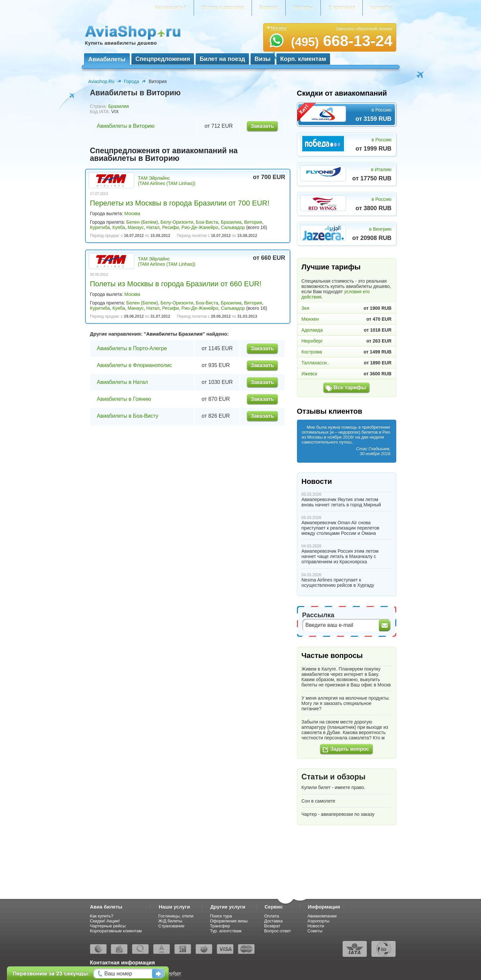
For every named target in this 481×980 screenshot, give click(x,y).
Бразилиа (231, 222)
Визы (263, 59)
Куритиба (100, 227)
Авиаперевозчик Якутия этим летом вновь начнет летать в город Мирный (341, 502)
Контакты (381, 8)
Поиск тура (221, 916)
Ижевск (310, 374)
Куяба (119, 227)
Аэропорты (319, 921)
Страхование (171, 926)
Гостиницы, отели (176, 916)
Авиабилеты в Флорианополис (135, 365)
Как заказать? (170, 8)
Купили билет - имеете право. (334, 787)
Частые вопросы (332, 655)
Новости (317, 481)
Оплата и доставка (223, 8)
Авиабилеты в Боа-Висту (128, 416)
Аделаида (312, 330)
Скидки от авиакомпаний (342, 93)
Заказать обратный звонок (364, 28)
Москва (132, 213)
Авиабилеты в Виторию (126, 126)
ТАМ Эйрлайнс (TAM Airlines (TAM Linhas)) (167, 181)
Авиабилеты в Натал (123, 382)
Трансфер (220, 926)
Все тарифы (350, 387)
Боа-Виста (207, 222)
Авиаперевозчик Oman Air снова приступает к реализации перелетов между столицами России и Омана (340, 528)
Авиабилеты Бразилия (174, 334)
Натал (153, 227)
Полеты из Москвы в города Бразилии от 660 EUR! (176, 284)
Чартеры (303, 8)
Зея (306, 308)
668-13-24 (342, 41)
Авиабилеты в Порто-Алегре (132, 348)
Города (132, 81)
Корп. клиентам (303, 59)
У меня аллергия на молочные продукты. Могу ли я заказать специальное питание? (346, 703)
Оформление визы (229, 921)
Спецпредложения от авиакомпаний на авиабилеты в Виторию (164, 154)
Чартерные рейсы (108, 926)
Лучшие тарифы (331, 267)
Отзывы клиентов (330, 411)
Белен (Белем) (142, 222)
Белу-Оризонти (177, 222)
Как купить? (102, 916)
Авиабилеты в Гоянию (124, 399)
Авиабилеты (107, 59)
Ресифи (171, 227)
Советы (315, 931)
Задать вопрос (350, 749)
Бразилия (119, 106)
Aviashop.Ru (101, 81)
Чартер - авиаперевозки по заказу (338, 814)
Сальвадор (233, 227)
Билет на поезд (222, 59)
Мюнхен (310, 319)
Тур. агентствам (226, 931)
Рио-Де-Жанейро (200, 227)
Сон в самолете (318, 801)
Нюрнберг (312, 341)
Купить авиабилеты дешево (121, 43)
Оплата (272, 916)
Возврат (269, 8)
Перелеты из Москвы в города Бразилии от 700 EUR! (180, 203)
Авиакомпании (322, 916)
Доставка (273, 921)
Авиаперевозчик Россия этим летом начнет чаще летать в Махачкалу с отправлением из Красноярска (340, 556)
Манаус (136, 227)
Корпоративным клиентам (116, 931)
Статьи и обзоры (334, 777)
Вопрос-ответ (278, 931)
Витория (253, 222)
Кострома (312, 352)
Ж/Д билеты (170, 921)
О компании (342, 8)
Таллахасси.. (315, 363)
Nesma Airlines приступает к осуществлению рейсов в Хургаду (338, 583)
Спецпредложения (163, 59)
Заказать (262, 126)
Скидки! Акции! (105, 921)
